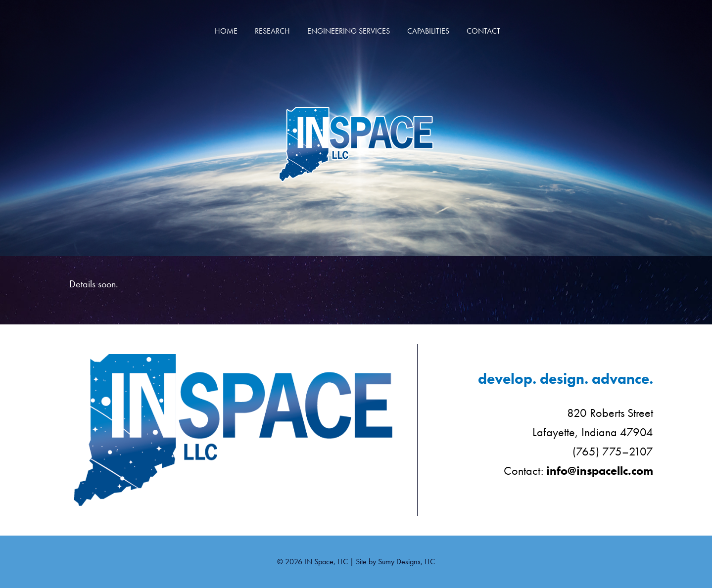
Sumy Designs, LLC (406, 562)
